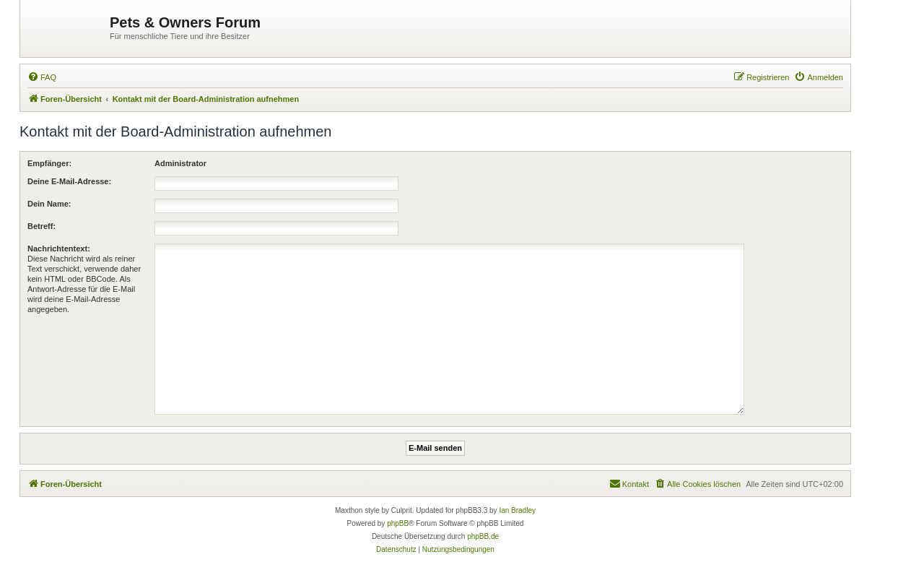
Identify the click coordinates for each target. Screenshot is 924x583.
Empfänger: (49, 163)
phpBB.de (483, 536)
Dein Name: (49, 204)
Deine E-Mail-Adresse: (69, 181)
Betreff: (42, 226)
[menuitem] (42, 77)
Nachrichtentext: (59, 249)
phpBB (398, 523)
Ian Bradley (517, 510)
